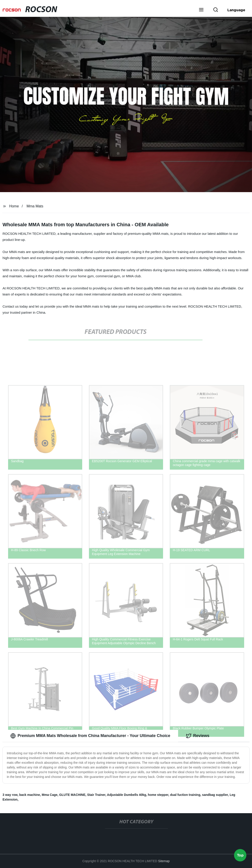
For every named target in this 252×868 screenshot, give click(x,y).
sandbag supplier (215, 795)
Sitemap (164, 861)
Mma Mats (35, 206)
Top (240, 855)
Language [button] (236, 10)
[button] (201, 10)
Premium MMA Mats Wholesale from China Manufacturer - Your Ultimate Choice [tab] (90, 736)
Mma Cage (50, 795)
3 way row (10, 795)
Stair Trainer (96, 795)
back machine (30, 795)
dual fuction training (185, 795)
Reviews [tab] (198, 736)
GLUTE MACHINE (72, 795)
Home (14, 206)
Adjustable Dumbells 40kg (126, 795)
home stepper (158, 795)
